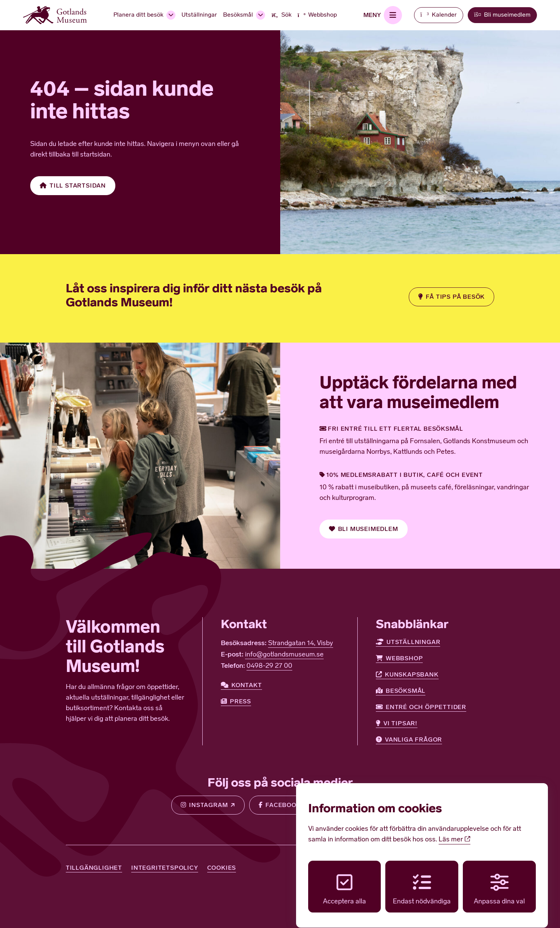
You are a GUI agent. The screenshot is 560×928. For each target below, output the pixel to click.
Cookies (222, 868)
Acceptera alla (344, 882)
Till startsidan (73, 186)
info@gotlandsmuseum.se (284, 655)
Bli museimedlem (364, 529)
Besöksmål (401, 691)
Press (236, 701)
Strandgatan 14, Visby (301, 643)
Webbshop (399, 658)
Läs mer (455, 833)
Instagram (204, 805)
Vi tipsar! (397, 723)
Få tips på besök (451, 297)
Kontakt (241, 685)
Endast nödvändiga (422, 882)
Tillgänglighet (94, 868)
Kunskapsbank (407, 675)
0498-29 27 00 (269, 666)
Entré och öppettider (421, 707)
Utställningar (408, 642)
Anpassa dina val (499, 882)
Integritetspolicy (165, 868)
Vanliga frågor (409, 740)
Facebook (280, 805)
